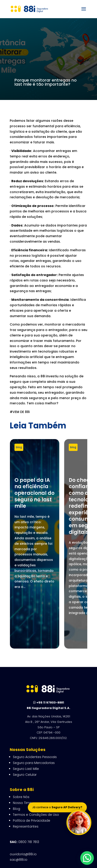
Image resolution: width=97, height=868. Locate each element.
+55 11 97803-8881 (49, 644)
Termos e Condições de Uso (36, 756)
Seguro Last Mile (26, 710)
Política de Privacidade (32, 762)
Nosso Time (22, 744)
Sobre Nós (21, 739)
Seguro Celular (25, 716)
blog (19, 447)
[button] (87, 858)
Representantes (26, 768)
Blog (17, 750)
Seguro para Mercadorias (34, 704)
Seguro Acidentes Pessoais (35, 699)
